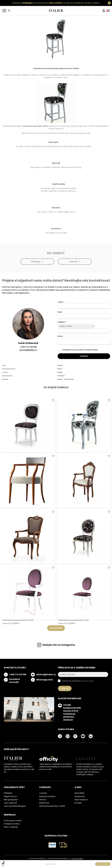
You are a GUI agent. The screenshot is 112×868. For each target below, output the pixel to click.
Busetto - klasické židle (65, 379)
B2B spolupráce (11, 800)
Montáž (43, 800)
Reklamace (44, 803)
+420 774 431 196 (28, 347)
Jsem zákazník (10, 803)
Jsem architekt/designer (15, 806)
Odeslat (84, 356)
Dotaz (61, 336)
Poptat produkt (103, 864)
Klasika (60, 365)
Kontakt (78, 803)
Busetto (60, 372)
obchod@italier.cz (28, 350)
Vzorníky (43, 793)
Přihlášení (8, 793)
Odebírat (65, 688)
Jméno (61, 302)
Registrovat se (10, 796)
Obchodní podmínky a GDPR (52, 806)
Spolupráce (80, 796)
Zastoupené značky (13, 821)
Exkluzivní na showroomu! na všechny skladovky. (48, 3)
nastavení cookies (77, 859)
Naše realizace (81, 800)
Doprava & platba (47, 796)
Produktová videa (12, 824)
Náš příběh (79, 793)
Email (60, 312)
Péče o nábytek (11, 827)
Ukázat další (56, 628)
